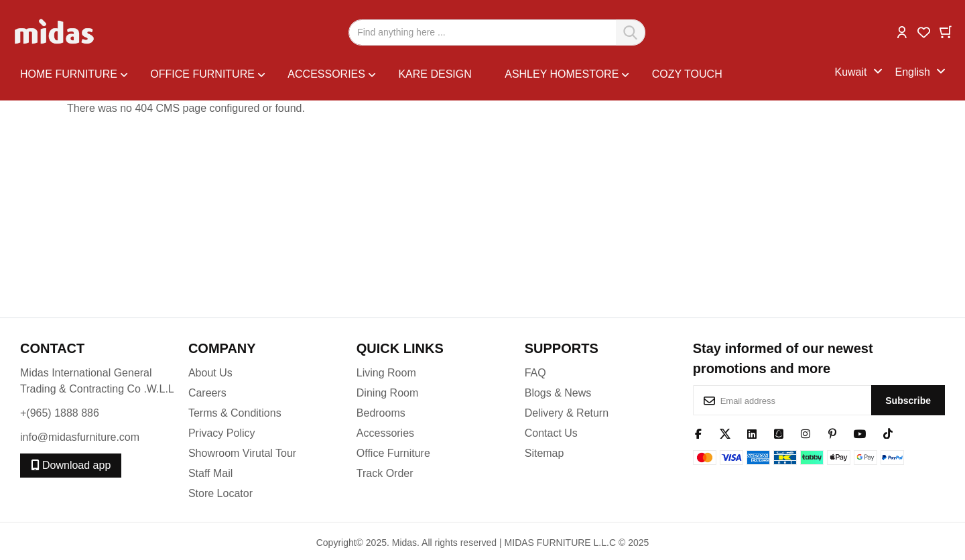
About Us (210, 373)
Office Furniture (393, 453)
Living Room (386, 373)
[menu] (427, 73)
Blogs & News (558, 393)
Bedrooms (381, 413)
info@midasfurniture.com (80, 437)
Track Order (385, 473)
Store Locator (220, 493)
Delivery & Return (567, 413)
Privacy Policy (222, 433)
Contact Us (551, 433)
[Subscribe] (908, 400)
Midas (404, 543)
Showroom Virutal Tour (242, 453)
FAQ (535, 373)
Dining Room (387, 393)
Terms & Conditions (235, 413)
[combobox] (497, 32)
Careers (207, 393)
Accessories (385, 433)
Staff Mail (210, 473)
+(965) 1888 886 (60, 413)
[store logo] (55, 32)
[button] (902, 31)
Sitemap (544, 453)
